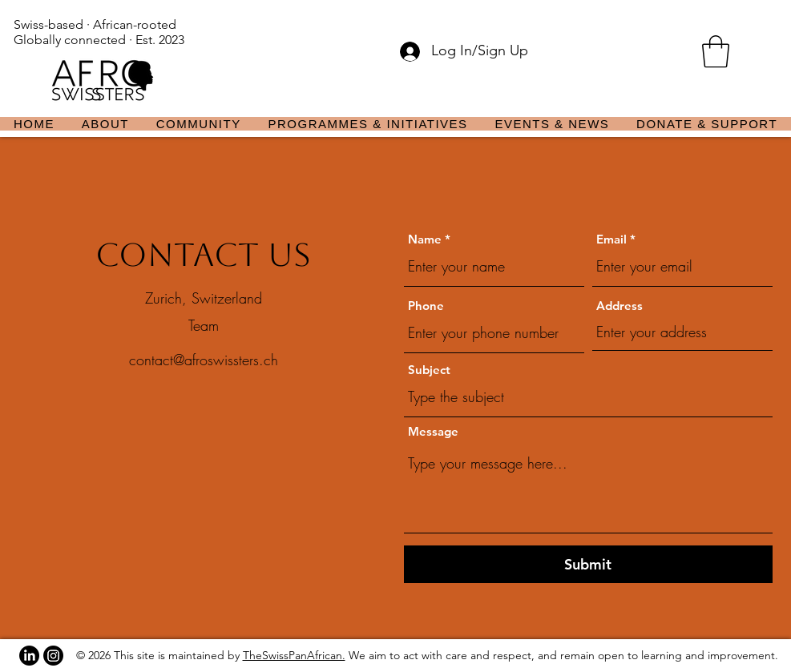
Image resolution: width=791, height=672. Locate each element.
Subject (429, 370)
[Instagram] (53, 656)
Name (425, 239)
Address (619, 306)
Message (433, 431)
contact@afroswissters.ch (204, 360)
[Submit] (588, 564)
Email (611, 239)
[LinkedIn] (29, 656)
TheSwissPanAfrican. (294, 655)
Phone (426, 306)
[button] (716, 51)
